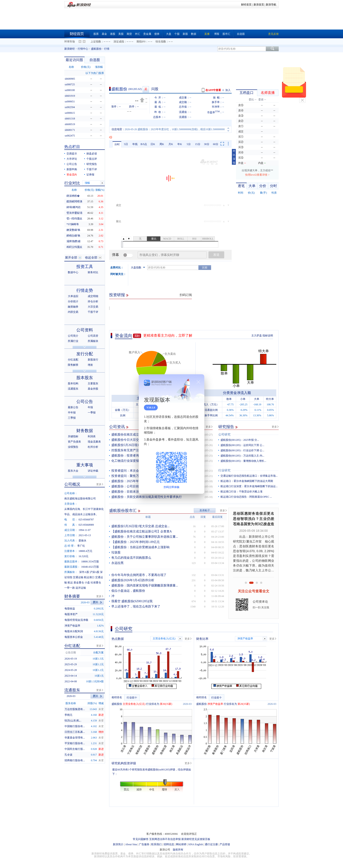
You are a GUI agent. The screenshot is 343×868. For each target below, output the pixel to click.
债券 (157, 34)
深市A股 (84, 572)
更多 (208, 427)
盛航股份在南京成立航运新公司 (133, 435)
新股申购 (72, 169)
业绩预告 (73, 447)
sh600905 (70, 79)
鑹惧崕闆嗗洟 (74, 201)
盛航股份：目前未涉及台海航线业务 (136, 492)
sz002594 (70, 107)
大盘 (169, 34)
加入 (228, 90)
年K (180, 144)
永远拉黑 (117, 563)
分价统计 (73, 301)
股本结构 (73, 383)
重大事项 (85, 465)
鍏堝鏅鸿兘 (73, 207)
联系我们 (156, 844)
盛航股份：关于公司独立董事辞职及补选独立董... (145, 537)
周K (162, 144)
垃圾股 (116, 552)
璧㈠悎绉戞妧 (74, 219)
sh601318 (70, 119)
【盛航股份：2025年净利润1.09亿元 (136, 542)
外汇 (138, 34)
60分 (216, 144)
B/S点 (144, 144)
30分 (207, 144)
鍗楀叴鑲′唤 (73, 236)
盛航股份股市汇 (123, 511)
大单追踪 (73, 296)
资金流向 (124, 336)
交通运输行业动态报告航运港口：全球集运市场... (249, 476)
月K (171, 144)
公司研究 (224, 435)
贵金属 (147, 34)
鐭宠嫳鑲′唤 (73, 230)
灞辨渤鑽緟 (73, 241)
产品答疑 (225, 844)
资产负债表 (74, 442)
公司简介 (73, 336)
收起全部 (91, 258)
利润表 (92, 436)
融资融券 (73, 307)
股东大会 (73, 471)
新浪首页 (259, 5)
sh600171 (70, 130)
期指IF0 (141, 42)
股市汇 (226, 34)
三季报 (72, 418)
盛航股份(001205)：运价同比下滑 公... (242, 445)
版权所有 (178, 850)
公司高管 (93, 336)
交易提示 (72, 154)
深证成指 (119, 42)
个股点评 (92, 159)
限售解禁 (73, 365)
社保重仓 (96, 583)
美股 (121, 34)
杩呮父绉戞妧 (74, 247)
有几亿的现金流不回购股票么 (131, 558)
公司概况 (72, 484)
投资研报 (117, 295)
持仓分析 (93, 301)
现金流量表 (94, 442)
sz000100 (70, 90)
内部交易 (73, 312)
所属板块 (93, 341)
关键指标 (73, 436)
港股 (113, 34)
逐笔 (241, 186)
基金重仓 (79, 583)
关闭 (302, 100)
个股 (177, 34)
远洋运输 (81, 588)
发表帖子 (205, 510)
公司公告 (72, 164)
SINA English (195, 844)
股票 (96, 34)
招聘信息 (169, 844)
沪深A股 (95, 572)
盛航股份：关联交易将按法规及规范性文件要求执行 (147, 497)
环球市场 (70, 42)
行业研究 (224, 470)
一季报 (92, 413)
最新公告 (73, 407)
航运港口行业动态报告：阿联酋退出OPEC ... (246, 497)
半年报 (72, 413)
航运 (70, 583)
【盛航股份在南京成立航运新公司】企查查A (142, 531)
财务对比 (93, 272)
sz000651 (70, 101)
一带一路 (70, 588)
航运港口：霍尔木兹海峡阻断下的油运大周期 (247, 481)
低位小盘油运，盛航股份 (128, 591)
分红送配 (73, 360)
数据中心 (73, 272)
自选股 (241, 34)
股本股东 (85, 378)
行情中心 (83, 49)
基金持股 (93, 389)
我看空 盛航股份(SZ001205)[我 (132, 601)
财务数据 (85, 431)
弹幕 (115, 255)
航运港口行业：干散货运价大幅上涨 (241, 492)
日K (153, 144)
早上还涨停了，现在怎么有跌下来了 (136, 606)
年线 (135, 144)
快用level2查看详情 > (257, 175)
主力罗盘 (257, 336)
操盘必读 (92, 154)
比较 (205, 268)
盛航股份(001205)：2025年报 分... (240, 440)
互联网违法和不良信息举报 (165, 839)
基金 (104, 34)
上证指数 (96, 42)
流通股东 (73, 389)
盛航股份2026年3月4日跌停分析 (133, 580)
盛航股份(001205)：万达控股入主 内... (242, 456)
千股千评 (92, 169)
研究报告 (226, 427)
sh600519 (70, 124)
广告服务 (144, 844)
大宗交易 (93, 307)
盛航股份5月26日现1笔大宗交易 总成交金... (140, 526)
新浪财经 (70, 49)
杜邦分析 (93, 447)
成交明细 (93, 296)
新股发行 (93, 360)
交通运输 (78, 577)
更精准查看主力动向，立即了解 (168, 335)
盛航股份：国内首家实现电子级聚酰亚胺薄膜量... (145, 585)
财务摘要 (72, 596)
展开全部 (71, 258)
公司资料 (85, 330)
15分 (198, 144)
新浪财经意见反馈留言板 (196, 839)
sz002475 (70, 136)
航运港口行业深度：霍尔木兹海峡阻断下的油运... (249, 486)
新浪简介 (118, 844)
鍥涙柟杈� (73, 196)
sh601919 (70, 96)
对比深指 (234, 157)
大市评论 (72, 159)
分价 (263, 186)
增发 (90, 365)
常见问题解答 (141, 839)
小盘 (87, 583)
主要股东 (93, 383)
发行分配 (85, 354)
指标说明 (268, 336)
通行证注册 (211, 844)
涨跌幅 (99, 67)
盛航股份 (96, 49)
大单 (252, 186)
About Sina (131, 844)
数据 (194, 34)
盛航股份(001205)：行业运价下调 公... (242, 450)
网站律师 (181, 844)
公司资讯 (117, 427)
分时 (117, 144)
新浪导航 (271, 5)
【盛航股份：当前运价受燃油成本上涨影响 (140, 547)
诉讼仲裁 (93, 471)
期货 (129, 34)
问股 (155, 89)
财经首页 (246, 5)
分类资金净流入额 (237, 393)
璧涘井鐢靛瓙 (74, 213)
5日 (126, 144)
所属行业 (73, 341)
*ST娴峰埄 (73, 224)
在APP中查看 (213, 90)
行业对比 (72, 183)
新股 (185, 34)
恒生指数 (161, 42)
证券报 (90, 175)
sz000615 (70, 113)
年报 (90, 407)
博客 (217, 34)
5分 (189, 144)
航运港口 (89, 577)
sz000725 (70, 84)
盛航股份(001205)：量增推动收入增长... (243, 461)
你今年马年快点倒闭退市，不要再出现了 (139, 575)
